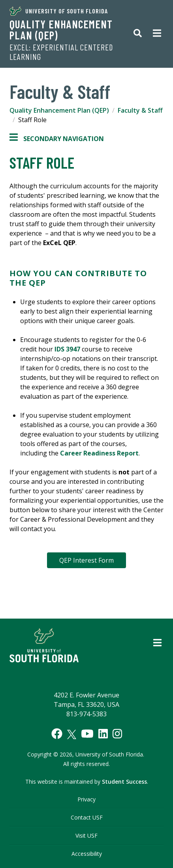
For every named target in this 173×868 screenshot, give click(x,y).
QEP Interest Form (86, 560)
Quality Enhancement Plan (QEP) (61, 30)
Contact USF (87, 817)
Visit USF (86, 835)
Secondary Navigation (57, 139)
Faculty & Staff (140, 110)
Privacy (86, 799)
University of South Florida (59, 11)
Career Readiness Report (99, 453)
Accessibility (87, 854)
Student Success (124, 782)
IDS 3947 (67, 349)
